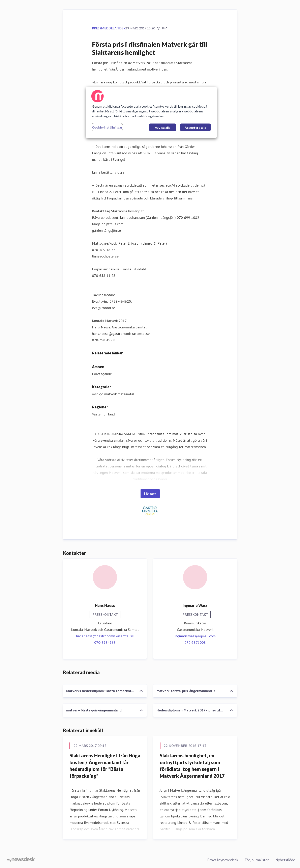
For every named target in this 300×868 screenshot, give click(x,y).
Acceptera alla (195, 127)
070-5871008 (195, 642)
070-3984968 (105, 642)
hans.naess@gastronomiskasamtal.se (105, 636)
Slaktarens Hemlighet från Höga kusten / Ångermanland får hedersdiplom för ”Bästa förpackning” (105, 766)
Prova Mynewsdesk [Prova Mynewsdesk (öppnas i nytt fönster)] (223, 860)
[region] (151, 112)
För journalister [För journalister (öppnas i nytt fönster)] (257, 860)
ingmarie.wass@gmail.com (195, 636)
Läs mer (150, 494)
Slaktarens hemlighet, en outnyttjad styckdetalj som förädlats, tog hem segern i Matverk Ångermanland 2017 (192, 766)
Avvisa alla (163, 127)
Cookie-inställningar (107, 127)
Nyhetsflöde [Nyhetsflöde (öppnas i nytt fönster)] (285, 860)
